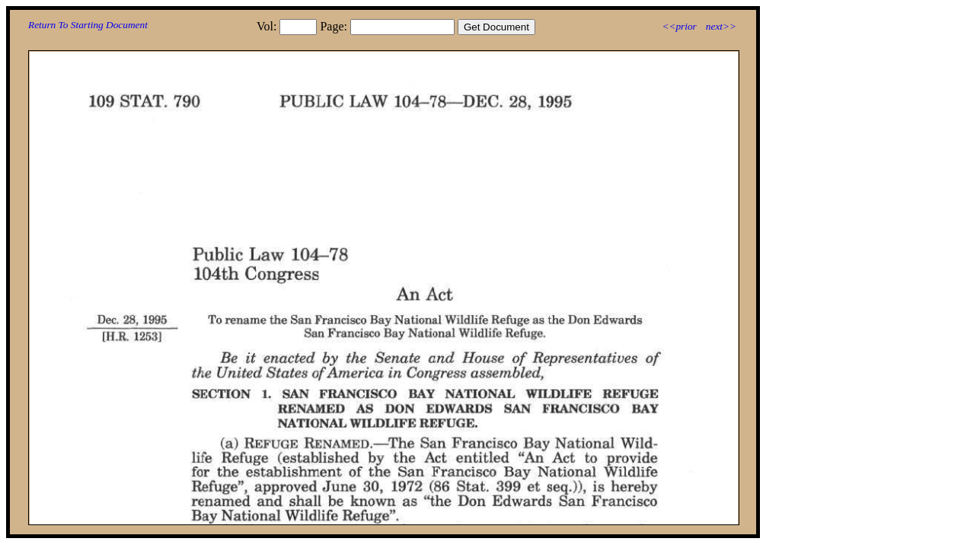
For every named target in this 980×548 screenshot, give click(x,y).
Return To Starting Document (88, 25)
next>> (721, 26)
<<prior (679, 26)
